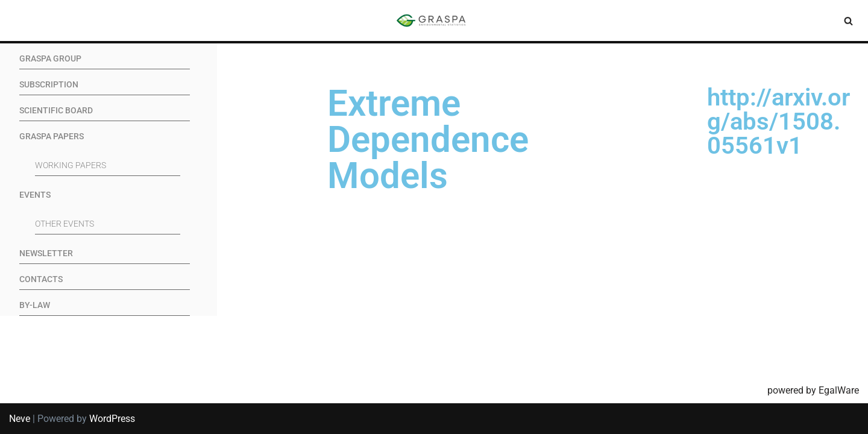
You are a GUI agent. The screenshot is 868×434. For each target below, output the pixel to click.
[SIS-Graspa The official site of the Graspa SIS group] (434, 20)
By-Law (35, 305)
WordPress (112, 419)
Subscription (49, 85)
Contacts (41, 279)
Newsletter (46, 253)
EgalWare (839, 390)
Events (35, 195)
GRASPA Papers (52, 137)
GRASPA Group (50, 59)
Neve (20, 419)
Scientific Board (56, 111)
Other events (64, 224)
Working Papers (71, 165)
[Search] (848, 21)
